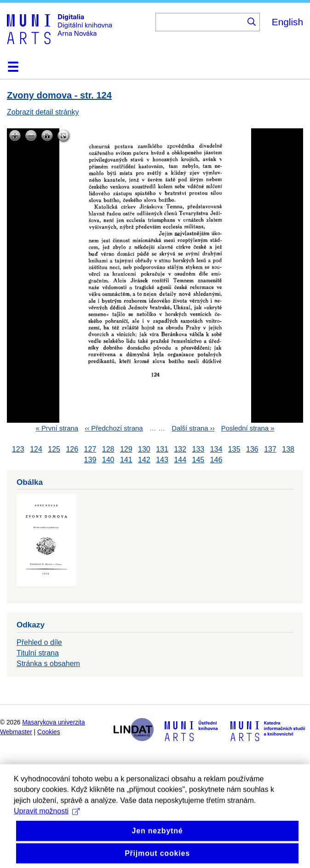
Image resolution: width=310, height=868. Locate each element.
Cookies (49, 732)
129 (126, 449)
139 (90, 460)
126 (72, 449)
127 (90, 449)
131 (162, 449)
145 (198, 460)
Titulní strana (38, 653)
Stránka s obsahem (48, 664)
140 (108, 460)
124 (36, 449)
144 (180, 460)
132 (180, 449)
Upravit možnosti (47, 826)
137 (270, 449)
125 (54, 449)
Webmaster (16, 732)
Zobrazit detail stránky (43, 112)
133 (198, 449)
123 (18, 449)
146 (216, 460)
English (287, 22)
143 (162, 460)
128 (108, 449)
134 (216, 449)
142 (144, 460)
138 (288, 449)
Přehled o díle (39, 642)
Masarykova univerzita (53, 722)
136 (252, 449)
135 (234, 449)
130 (144, 449)
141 (126, 460)
